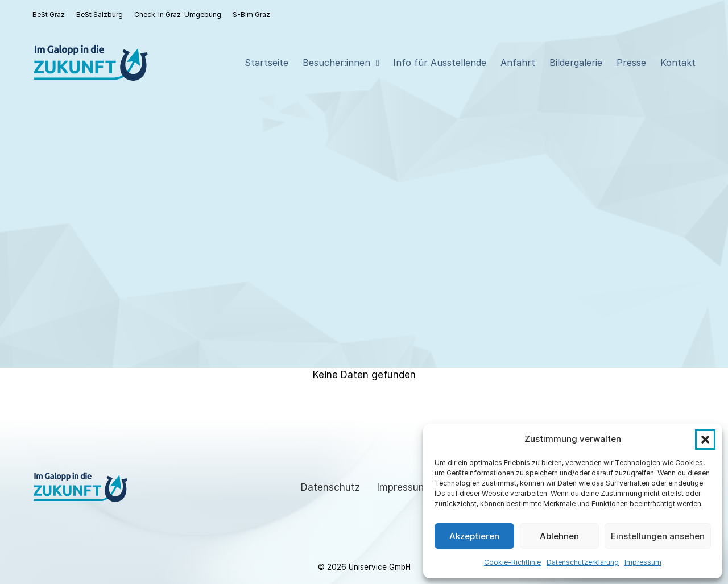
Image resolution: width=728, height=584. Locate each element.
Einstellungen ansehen (658, 536)
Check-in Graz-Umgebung (178, 15)
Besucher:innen (336, 63)
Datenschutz (330, 487)
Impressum (643, 562)
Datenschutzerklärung (583, 562)
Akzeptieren (474, 536)
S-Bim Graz (251, 15)
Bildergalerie (576, 63)
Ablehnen (559, 536)
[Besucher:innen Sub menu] (378, 63)
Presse (631, 63)
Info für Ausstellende (440, 63)
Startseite (266, 63)
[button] (705, 440)
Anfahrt (518, 63)
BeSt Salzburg (100, 15)
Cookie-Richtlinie (512, 562)
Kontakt (678, 63)
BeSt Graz (49, 15)
